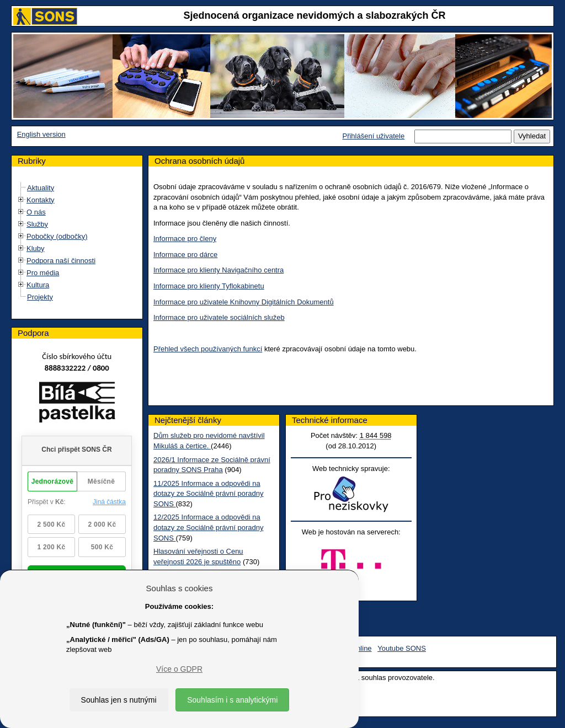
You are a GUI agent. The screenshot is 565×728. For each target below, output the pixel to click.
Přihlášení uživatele (373, 136)
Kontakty (41, 200)
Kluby (36, 248)
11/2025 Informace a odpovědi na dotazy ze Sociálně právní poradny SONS (208, 494)
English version (41, 134)
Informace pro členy (185, 239)
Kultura (38, 285)
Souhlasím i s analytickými (232, 700)
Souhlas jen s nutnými (119, 700)
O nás (36, 212)
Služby (37, 224)
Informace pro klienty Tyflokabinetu (209, 286)
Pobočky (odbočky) (57, 236)
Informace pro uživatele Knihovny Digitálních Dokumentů (244, 302)
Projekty (40, 297)
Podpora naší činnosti (61, 261)
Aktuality (41, 188)
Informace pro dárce (185, 255)
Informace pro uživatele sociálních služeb (219, 317)
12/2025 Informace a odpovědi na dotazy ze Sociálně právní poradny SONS (208, 527)
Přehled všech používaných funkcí (208, 349)
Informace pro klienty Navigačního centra (218, 270)
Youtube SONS (402, 648)
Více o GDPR (179, 669)
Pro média (43, 273)
